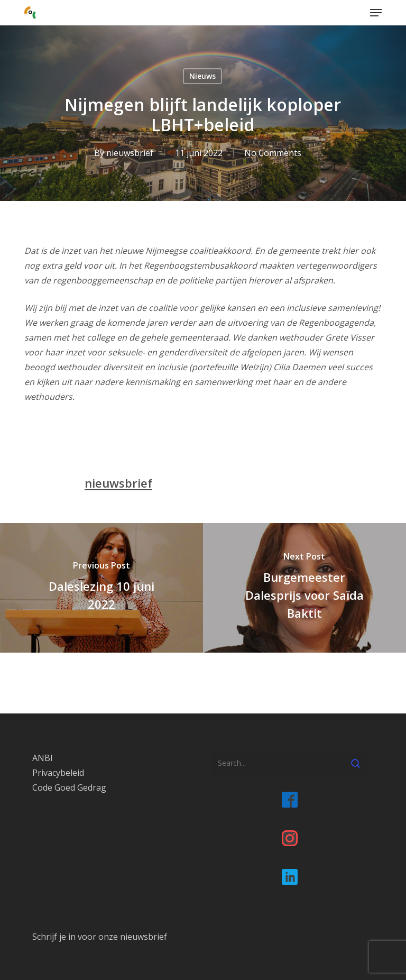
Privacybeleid (58, 773)
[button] (376, 13)
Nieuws (202, 76)
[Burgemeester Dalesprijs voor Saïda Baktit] (304, 588)
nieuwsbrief (130, 153)
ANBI (43, 758)
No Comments (273, 153)
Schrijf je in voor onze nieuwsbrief (100, 937)
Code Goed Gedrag (69, 787)
